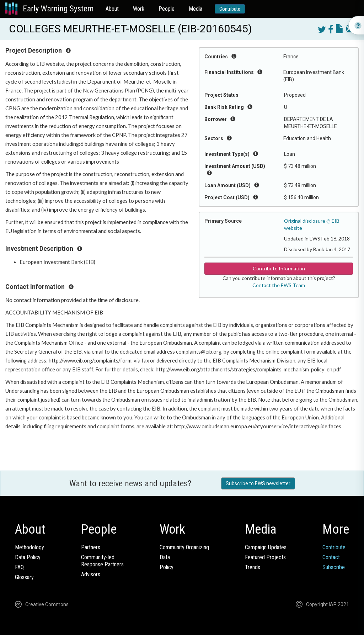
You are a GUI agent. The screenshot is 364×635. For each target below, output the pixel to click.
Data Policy (28, 557)
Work (139, 9)
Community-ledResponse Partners (102, 561)
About (112, 9)
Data (165, 557)
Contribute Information (279, 268)
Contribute (230, 9)
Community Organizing (184, 547)
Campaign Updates (266, 547)
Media (196, 9)
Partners (91, 547)
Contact (331, 557)
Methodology (30, 547)
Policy (167, 567)
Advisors (91, 574)
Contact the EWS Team (279, 285)
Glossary (24, 577)
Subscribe (334, 567)
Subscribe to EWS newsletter (258, 483)
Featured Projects (265, 557)
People (167, 9)
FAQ (19, 567)
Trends (253, 567)
